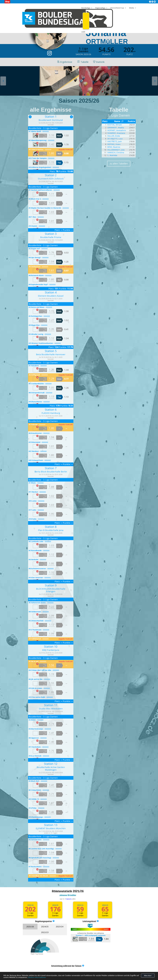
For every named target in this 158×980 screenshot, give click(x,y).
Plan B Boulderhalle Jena (51, 530)
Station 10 (51, 646)
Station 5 (51, 351)
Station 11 (51, 705)
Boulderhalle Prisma (51, 237)
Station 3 (51, 234)
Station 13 (51, 825)
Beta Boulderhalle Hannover (51, 354)
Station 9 (51, 585)
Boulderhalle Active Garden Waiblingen (51, 768)
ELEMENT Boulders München (51, 828)
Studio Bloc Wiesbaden (51, 709)
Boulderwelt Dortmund (51, 120)
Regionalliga (100, 8)
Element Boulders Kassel (51, 296)
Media (132, 8)
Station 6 (51, 409)
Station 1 (51, 117)
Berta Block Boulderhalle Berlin (51, 472)
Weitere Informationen (37, 978)
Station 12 (51, 764)
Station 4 (51, 292)
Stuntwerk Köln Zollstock (51, 179)
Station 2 (51, 175)
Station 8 (51, 527)
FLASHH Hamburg (51, 413)
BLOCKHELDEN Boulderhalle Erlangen (51, 590)
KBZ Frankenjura (51, 650)
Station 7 (51, 468)
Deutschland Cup (117, 8)
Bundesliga (86, 8)
